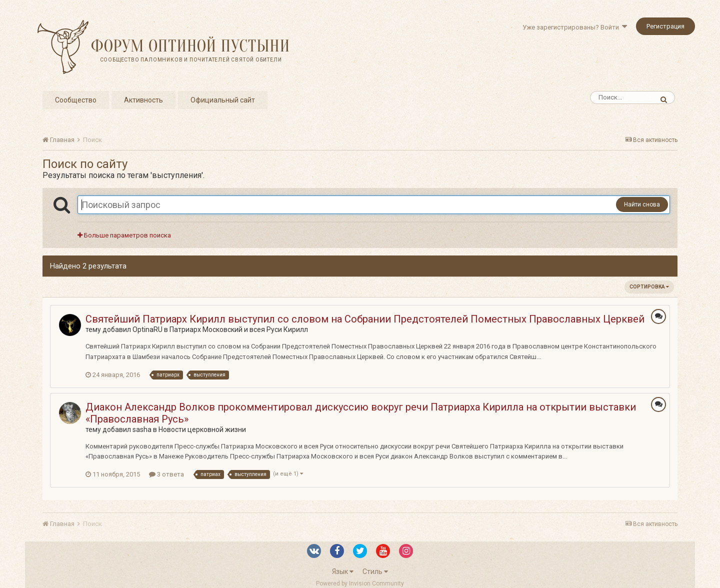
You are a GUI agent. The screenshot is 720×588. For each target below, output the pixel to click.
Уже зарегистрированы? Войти (575, 27)
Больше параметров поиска (124, 235)
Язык (343, 571)
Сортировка (649, 287)
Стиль (375, 571)
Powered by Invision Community (360, 583)
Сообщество (76, 100)
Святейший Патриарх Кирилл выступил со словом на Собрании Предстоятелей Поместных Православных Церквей (365, 319)
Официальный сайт (223, 100)
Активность (143, 100)
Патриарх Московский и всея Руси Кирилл (239, 329)
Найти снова (642, 204)
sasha (142, 429)
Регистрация (665, 26)
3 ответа (166, 474)
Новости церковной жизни (202, 429)
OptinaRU (147, 329)
